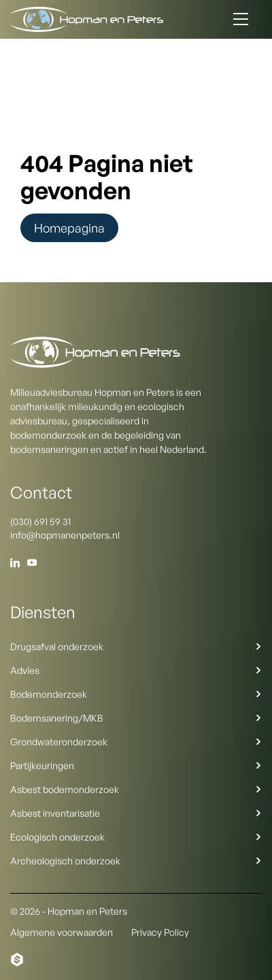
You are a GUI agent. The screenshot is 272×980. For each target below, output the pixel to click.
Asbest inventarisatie (136, 813)
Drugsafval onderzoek (136, 646)
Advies (136, 670)
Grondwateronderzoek (136, 742)
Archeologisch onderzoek (136, 861)
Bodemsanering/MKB (136, 718)
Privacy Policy (160, 932)
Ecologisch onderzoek (136, 837)
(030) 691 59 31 (40, 521)
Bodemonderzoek (136, 694)
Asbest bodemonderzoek (136, 789)
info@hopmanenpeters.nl (65, 535)
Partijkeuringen (136, 765)
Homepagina (69, 228)
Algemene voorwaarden (62, 932)
